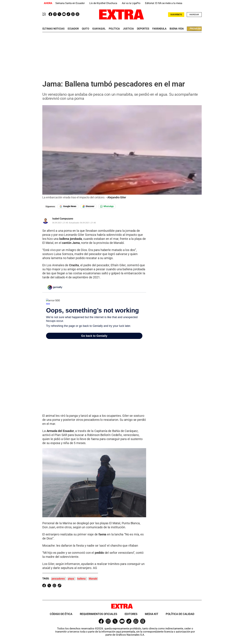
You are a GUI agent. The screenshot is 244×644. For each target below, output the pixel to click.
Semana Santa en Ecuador (70, 3)
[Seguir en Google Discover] (88, 206)
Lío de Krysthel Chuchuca (103, 3)
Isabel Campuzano (63, 219)
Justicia (128, 29)
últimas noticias (53, 29)
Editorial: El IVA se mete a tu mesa (164, 3)
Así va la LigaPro (131, 3)
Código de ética (61, 614)
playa (71, 579)
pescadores (58, 579)
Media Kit (152, 614)
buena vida (177, 29)
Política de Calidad (180, 614)
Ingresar (194, 15)
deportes (143, 29)
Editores (131, 614)
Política (114, 29)
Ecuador (73, 29)
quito (86, 29)
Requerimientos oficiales (99, 614)
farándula (159, 29)
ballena (81, 579)
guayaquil (99, 29)
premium (195, 29)
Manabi (93, 579)
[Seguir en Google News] (68, 206)
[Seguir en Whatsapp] (107, 206)
